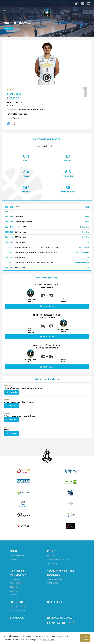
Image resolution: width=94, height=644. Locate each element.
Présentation (16, 579)
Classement (52, 563)
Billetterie (55, 602)
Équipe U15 (14, 591)
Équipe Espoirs (16, 583)
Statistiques (47, 306)
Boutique (17, 618)
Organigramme (17, 556)
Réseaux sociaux (17, 610)
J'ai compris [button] (85, 638)
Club (13, 551)
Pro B (51, 551)
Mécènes (14, 595)
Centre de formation (18, 573)
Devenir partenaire (56, 579)
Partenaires (52, 583)
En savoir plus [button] (49, 640)
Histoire (13, 559)
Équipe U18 (14, 587)
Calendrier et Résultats (58, 559)
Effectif (51, 556)
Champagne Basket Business (61, 573)
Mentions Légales (18, 606)
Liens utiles (18, 602)
